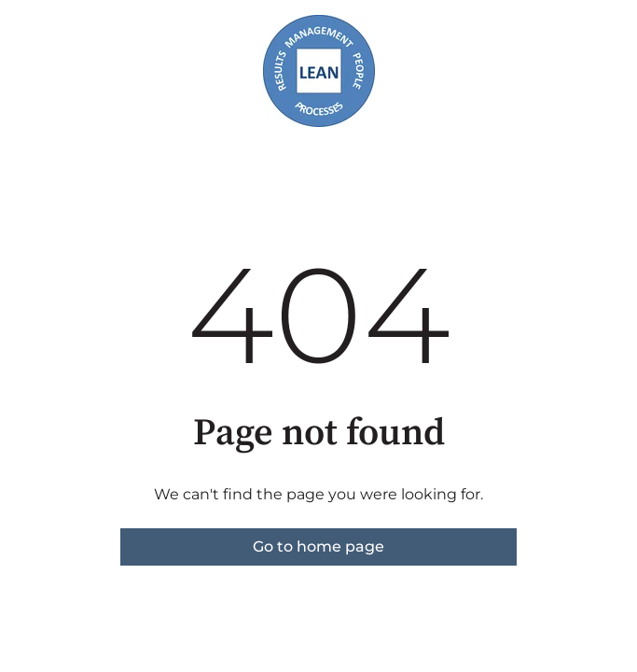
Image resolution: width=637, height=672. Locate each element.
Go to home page (318, 546)
